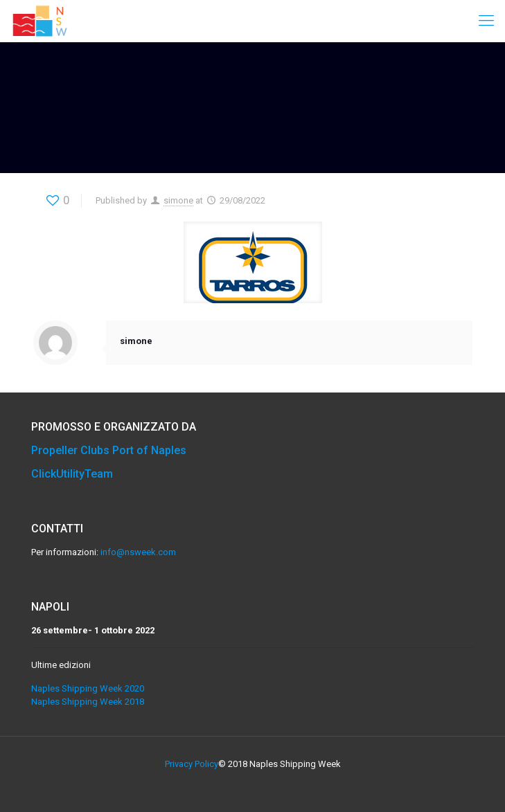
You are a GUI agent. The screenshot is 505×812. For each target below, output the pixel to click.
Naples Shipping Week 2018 (88, 702)
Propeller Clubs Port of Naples (109, 450)
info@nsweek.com (138, 552)
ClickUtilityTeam (72, 474)
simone (178, 200)
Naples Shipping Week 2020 (88, 688)
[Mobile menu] (486, 21)
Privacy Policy (192, 764)
